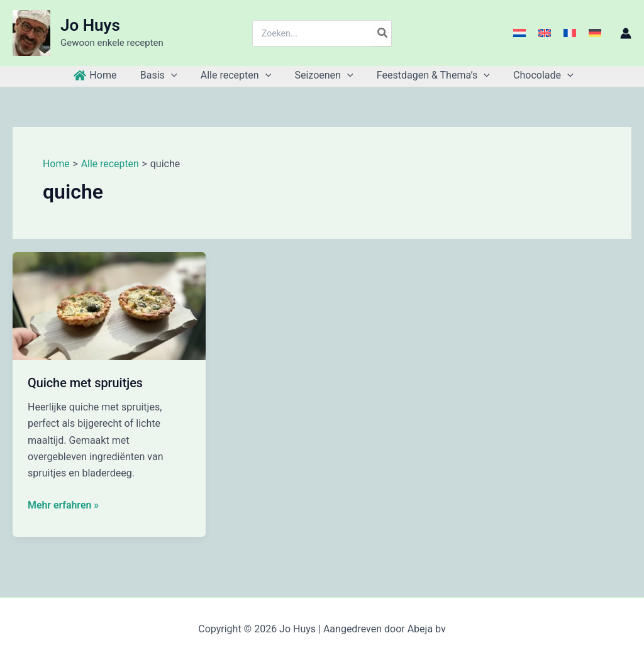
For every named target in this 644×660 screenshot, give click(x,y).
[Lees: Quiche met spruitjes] (109, 305)
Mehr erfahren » (64, 505)
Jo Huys (90, 25)
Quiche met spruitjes (86, 383)
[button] (176, 75)
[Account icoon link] (626, 33)
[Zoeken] (383, 33)
